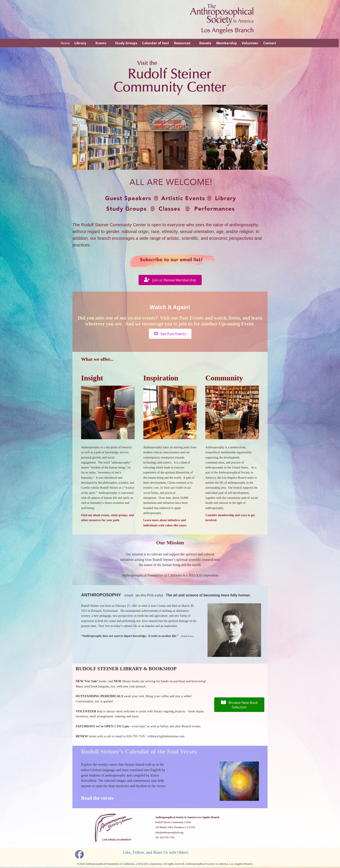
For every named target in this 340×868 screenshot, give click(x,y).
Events (101, 43)
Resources (182, 43)
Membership (227, 43)
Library (80, 43)
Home (65, 43)
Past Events (191, 318)
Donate (205, 43)
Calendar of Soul (155, 43)
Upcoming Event (236, 324)
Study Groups (126, 43)
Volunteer (250, 43)
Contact (270, 43)
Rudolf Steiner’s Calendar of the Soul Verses (139, 751)
